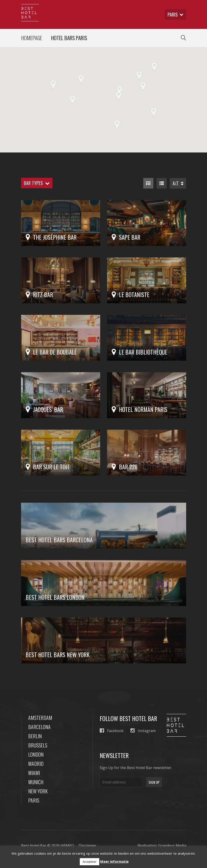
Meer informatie (114, 861)
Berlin (35, 736)
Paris (34, 800)
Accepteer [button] (90, 862)
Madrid (36, 764)
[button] (117, 124)
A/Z (178, 183)
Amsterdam (40, 718)
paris (175, 14)
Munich (36, 782)
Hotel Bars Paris (69, 38)
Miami (34, 773)
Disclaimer (88, 845)
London (36, 754)
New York (38, 791)
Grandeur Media (172, 845)
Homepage (32, 38)
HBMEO (67, 845)
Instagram (143, 731)
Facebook (112, 731)
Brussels (38, 745)
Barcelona (39, 727)
